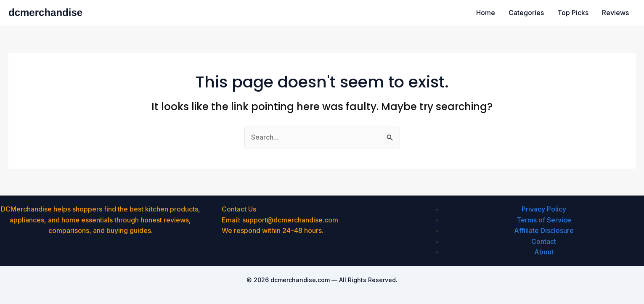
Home (486, 13)
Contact (544, 241)
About (544, 252)
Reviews (615, 13)
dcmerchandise (45, 12)
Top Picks (573, 13)
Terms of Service (544, 220)
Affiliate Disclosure (544, 230)
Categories (526, 13)
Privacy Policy (544, 209)
